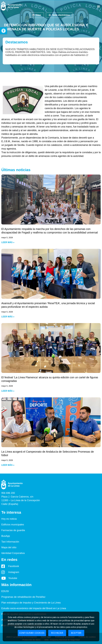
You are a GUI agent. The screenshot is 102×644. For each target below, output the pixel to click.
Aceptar (76, 633)
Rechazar (57, 633)
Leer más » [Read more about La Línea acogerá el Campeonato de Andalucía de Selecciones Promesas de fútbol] (8, 465)
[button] (4, 31)
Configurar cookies (32, 633)
